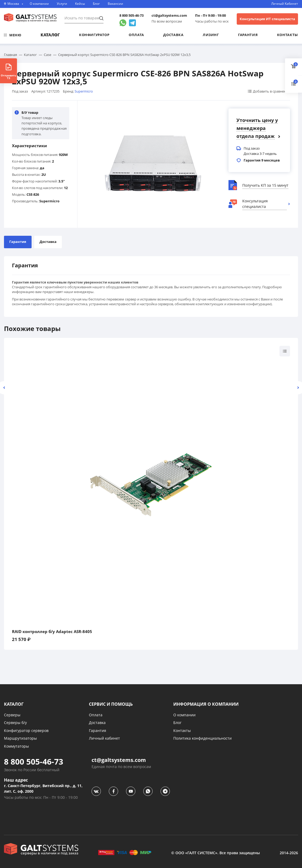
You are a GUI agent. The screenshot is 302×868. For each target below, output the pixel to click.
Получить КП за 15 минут (265, 185)
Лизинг (211, 35)
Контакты (288, 35)
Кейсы (80, 4)
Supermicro (84, 91)
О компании (39, 4)
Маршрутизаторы (20, 738)
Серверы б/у (15, 723)
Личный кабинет (104, 738)
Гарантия (248, 35)
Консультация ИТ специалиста (267, 19)
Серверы (12, 715)
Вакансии (115, 4)
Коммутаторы (16, 746)
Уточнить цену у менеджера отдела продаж (257, 128)
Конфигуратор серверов (26, 730)
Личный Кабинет (285, 4)
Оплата (136, 35)
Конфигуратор (94, 35)
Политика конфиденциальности (202, 738)
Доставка (173, 35)
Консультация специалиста (255, 204)
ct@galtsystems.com (169, 16)
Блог (96, 4)
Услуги (62, 4)
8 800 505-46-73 (131, 16)
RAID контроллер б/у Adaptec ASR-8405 (52, 632)
